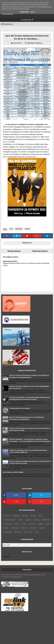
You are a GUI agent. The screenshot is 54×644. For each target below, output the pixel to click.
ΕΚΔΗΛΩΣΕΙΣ (19, 229)
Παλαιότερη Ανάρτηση (40, 251)
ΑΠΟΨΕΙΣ (33, 516)
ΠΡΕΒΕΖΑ (42, 528)
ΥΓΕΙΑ (37, 532)
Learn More (24, 12)
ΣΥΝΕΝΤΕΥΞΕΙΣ (28, 532)
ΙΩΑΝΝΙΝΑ (41, 524)
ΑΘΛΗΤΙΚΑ (25, 516)
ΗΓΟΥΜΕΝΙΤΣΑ (8, 524)
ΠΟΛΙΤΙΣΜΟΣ (33, 528)
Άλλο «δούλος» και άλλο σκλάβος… (13, 472)
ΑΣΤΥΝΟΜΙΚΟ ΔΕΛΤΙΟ (10, 520)
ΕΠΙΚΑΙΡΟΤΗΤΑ (46, 520)
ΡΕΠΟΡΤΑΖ (18, 532)
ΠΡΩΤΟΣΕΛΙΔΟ (8, 532)
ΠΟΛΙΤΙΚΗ (24, 528)
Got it (33, 12)
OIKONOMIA (16, 516)
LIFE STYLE (7, 516)
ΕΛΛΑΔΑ (36, 520)
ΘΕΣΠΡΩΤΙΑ (32, 524)
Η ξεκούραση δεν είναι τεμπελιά (20, 408)
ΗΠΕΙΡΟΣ (27, 229)
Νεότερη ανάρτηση (14, 251)
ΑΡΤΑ (11, 229)
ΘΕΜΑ (24, 524)
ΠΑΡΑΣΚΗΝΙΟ (15, 528)
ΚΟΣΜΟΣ (6, 528)
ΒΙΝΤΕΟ (21, 520)
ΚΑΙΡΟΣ (48, 524)
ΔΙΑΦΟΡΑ (28, 520)
